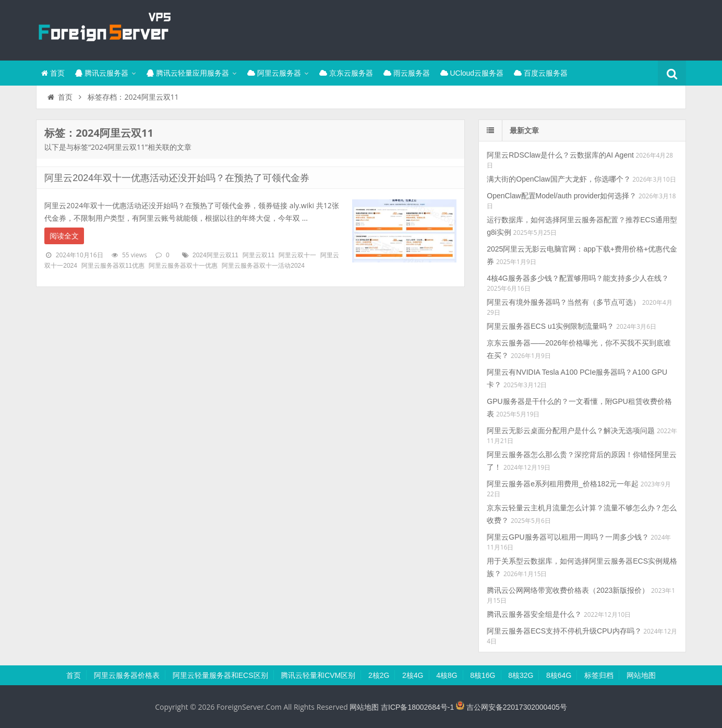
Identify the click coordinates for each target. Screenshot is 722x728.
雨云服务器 (407, 73)
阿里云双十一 (297, 255)
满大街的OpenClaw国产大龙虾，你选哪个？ (558, 179)
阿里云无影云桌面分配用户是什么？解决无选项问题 (571, 431)
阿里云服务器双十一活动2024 (263, 266)
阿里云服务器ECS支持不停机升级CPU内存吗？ (564, 631)
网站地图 (641, 675)
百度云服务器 (541, 73)
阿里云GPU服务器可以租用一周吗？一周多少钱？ (568, 537)
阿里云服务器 (274, 73)
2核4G (413, 675)
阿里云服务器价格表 (127, 675)
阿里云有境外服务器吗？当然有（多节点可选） (563, 302)
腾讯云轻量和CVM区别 (318, 675)
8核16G (483, 675)
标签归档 (599, 675)
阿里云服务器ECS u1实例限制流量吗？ (550, 326)
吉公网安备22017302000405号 (512, 707)
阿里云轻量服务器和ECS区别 (220, 675)
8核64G (559, 675)
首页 (53, 73)
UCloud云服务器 (472, 73)
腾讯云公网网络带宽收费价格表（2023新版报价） (568, 590)
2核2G (379, 675)
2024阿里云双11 (215, 255)
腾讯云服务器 (102, 73)
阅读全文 (64, 236)
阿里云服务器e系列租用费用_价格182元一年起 (563, 484)
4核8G (447, 675)
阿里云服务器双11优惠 (113, 266)
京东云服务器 (346, 73)
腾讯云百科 (104, 29)
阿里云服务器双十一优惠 (183, 266)
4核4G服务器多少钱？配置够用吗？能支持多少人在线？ (577, 278)
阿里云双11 (258, 255)
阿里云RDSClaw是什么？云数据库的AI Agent (560, 155)
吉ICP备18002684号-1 (417, 707)
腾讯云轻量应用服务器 (188, 73)
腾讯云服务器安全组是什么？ (534, 614)
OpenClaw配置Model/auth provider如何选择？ (562, 196)
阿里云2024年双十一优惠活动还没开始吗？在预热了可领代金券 (177, 178)
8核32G (521, 675)
